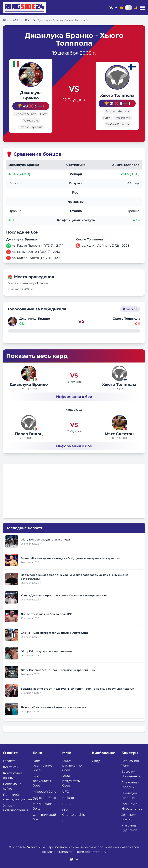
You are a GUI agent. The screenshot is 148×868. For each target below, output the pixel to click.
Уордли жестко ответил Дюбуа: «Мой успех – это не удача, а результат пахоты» (78, 689)
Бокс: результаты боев (42, 781)
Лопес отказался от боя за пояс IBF (46, 614)
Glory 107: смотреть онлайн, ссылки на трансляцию (58, 670)
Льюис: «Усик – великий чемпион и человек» (54, 707)
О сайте (9, 761)
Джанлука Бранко (29, 384)
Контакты (11, 767)
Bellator (68, 798)
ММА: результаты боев (71, 781)
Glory (96, 761)
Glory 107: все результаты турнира (45, 540)
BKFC (67, 804)
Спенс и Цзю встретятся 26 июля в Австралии (54, 633)
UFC (66, 792)
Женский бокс (44, 798)
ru (111, 8)
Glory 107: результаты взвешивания (46, 651)
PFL (65, 821)
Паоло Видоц (29, 434)
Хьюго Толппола (117, 95)
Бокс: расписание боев (42, 765)
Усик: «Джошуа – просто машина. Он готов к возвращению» (64, 595)
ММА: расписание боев (72, 765)
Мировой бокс (44, 792)
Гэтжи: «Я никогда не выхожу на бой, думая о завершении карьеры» (70, 558)
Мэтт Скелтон (119, 434)
